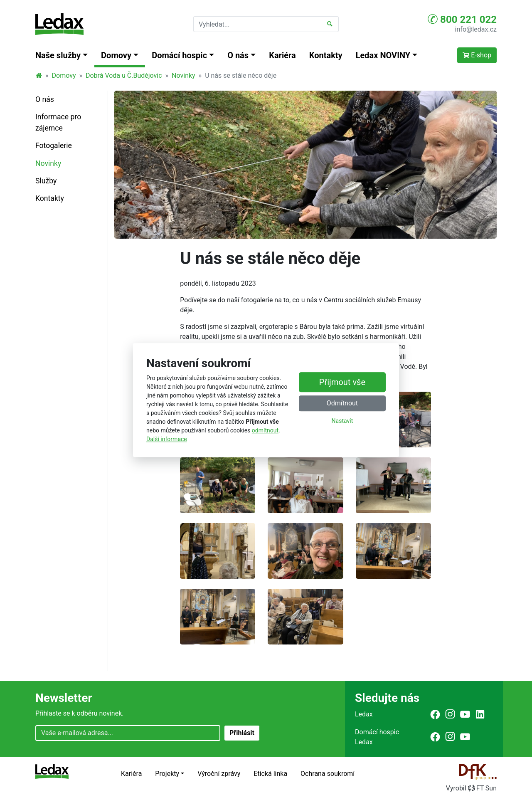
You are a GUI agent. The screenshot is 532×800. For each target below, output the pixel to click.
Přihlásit (242, 733)
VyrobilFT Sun (471, 788)
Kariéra (282, 55)
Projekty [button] (167, 774)
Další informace (167, 439)
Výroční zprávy (219, 774)
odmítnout (265, 430)
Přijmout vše (342, 383)
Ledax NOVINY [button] (383, 55)
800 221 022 (462, 19)
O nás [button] (238, 55)
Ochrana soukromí (328, 774)
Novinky (183, 75)
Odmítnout (342, 404)
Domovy (64, 75)
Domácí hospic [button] (179, 55)
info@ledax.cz (476, 29)
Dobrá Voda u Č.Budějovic (124, 75)
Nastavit (342, 421)
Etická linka (270, 774)
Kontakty (326, 55)
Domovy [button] (116, 55)
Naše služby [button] (58, 55)
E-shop (477, 55)
